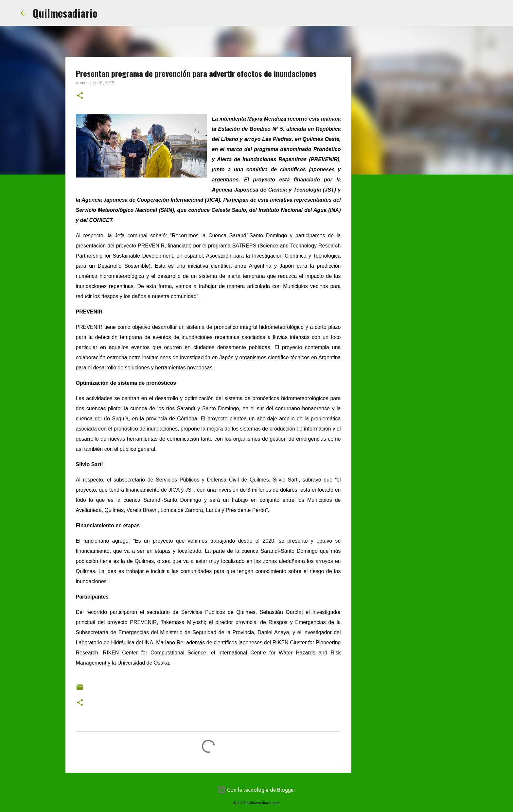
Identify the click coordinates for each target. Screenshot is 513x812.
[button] (80, 96)
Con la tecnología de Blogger (257, 790)
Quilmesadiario (65, 13)
